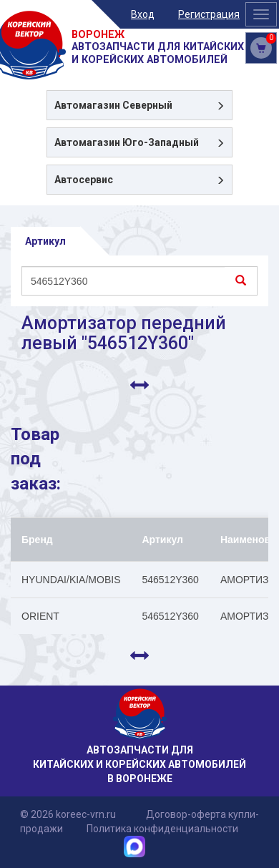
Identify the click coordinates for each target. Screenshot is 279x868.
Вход (143, 14)
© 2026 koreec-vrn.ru (68, 814)
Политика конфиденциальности (162, 829)
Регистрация (209, 14)
